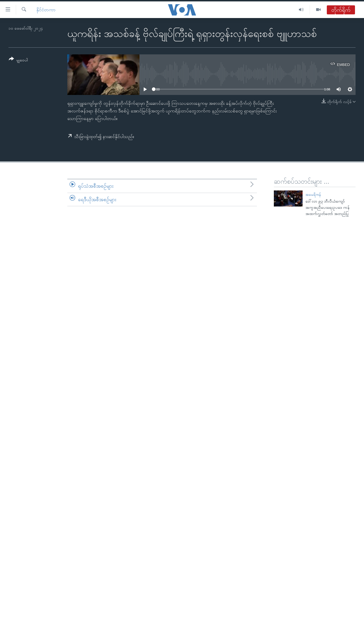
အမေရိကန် (313, 195)
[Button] (18, 60)
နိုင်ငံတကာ (46, 10)
